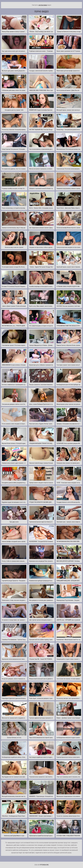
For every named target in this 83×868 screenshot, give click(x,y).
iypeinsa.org (44, 865)
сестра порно (43, 5)
